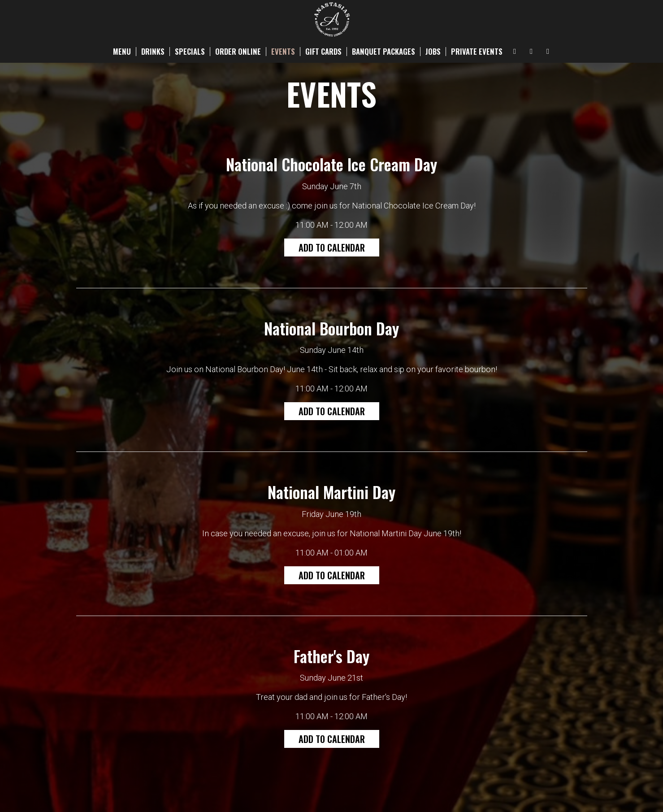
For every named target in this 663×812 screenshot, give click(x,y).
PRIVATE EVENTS (477, 52)
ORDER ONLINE (238, 52)
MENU (122, 52)
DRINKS (153, 52)
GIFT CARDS (323, 52)
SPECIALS (190, 52)
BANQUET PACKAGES (383, 52)
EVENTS (283, 52)
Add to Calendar (332, 248)
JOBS (433, 52)
